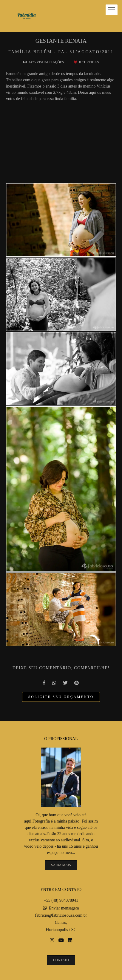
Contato (61, 960)
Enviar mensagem (64, 908)
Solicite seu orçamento (61, 697)
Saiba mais (61, 865)
